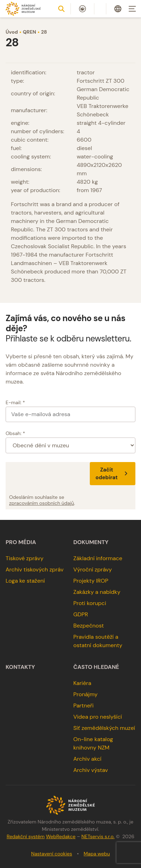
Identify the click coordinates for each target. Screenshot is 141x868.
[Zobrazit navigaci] (132, 9)
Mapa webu (97, 854)
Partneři (83, 706)
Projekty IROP (91, 581)
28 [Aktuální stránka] (44, 32)
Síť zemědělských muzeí (104, 728)
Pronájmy (85, 694)
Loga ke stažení (25, 581)
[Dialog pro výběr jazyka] (118, 9)
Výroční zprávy (93, 569)
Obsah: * (15, 433)
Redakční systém (26, 836)
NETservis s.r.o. (98, 836)
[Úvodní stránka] (23, 9)
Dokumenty (91, 542)
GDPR (81, 614)
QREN (29, 32)
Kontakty (20, 667)
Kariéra (82, 683)
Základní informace (98, 558)
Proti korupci (90, 603)
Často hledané (96, 667)
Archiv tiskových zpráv (35, 569)
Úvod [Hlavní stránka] (12, 32)
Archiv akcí (87, 759)
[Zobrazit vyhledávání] (61, 9)
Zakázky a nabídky (97, 592)
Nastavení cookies (52, 854)
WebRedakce (61, 836)
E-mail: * (15, 402)
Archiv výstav (91, 770)
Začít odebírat (113, 474)
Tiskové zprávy (25, 558)
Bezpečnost (89, 626)
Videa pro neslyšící (98, 717)
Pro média (21, 542)
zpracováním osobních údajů (42, 503)
